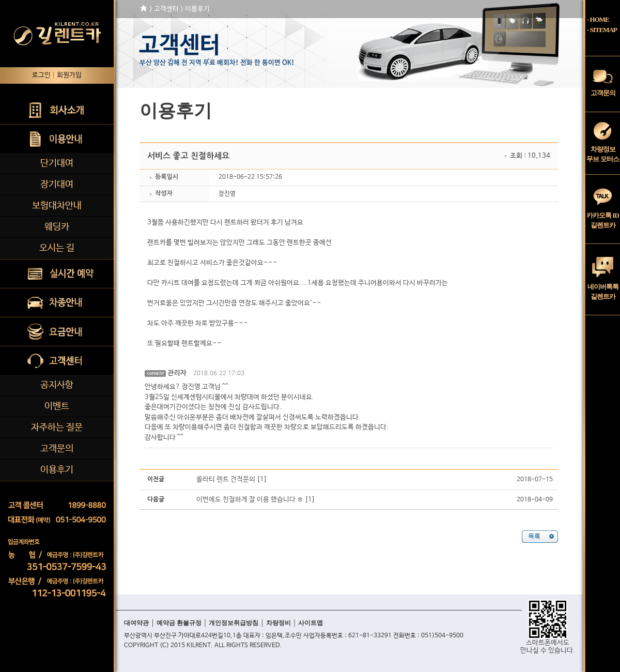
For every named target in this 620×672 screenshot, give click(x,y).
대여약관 (136, 623)
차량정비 (278, 623)
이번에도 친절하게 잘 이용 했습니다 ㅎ (250, 500)
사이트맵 (311, 623)
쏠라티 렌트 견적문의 (226, 479)
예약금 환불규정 (179, 623)
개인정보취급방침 (234, 623)
